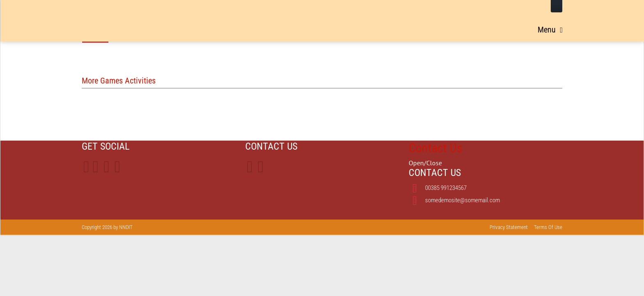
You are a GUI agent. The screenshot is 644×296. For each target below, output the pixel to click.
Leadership (338, 27)
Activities (542, 27)
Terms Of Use (548, 227)
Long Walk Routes (396, 27)
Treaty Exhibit (495, 27)
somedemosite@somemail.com (462, 200)
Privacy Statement (509, 227)
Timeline (449, 27)
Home (301, 27)
